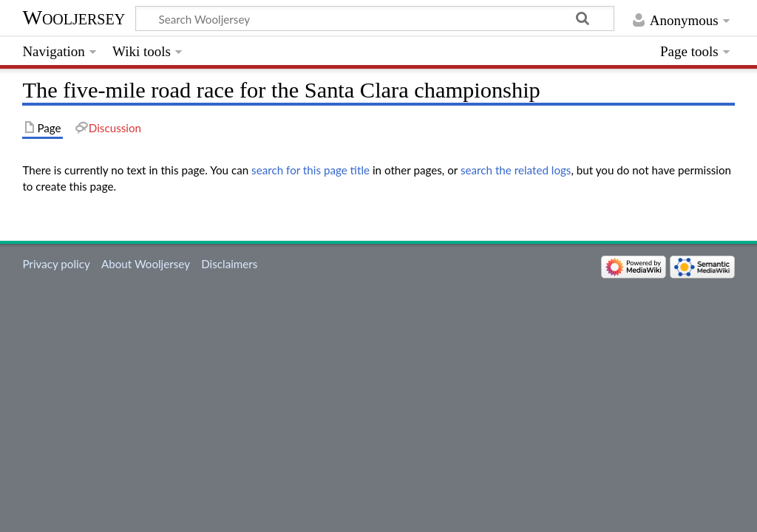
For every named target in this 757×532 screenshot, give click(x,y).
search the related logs (516, 170)
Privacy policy (56, 264)
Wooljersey (74, 17)
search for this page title (310, 170)
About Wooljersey (146, 264)
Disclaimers (229, 264)
